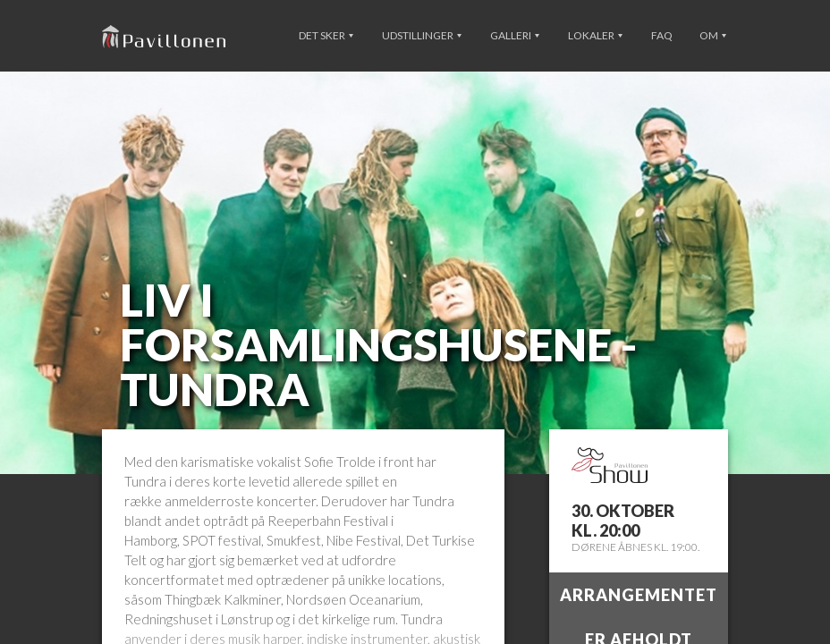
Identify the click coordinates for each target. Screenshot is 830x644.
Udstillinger (422, 35)
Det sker (326, 35)
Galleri (515, 35)
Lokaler (595, 35)
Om (713, 35)
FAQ (662, 35)
